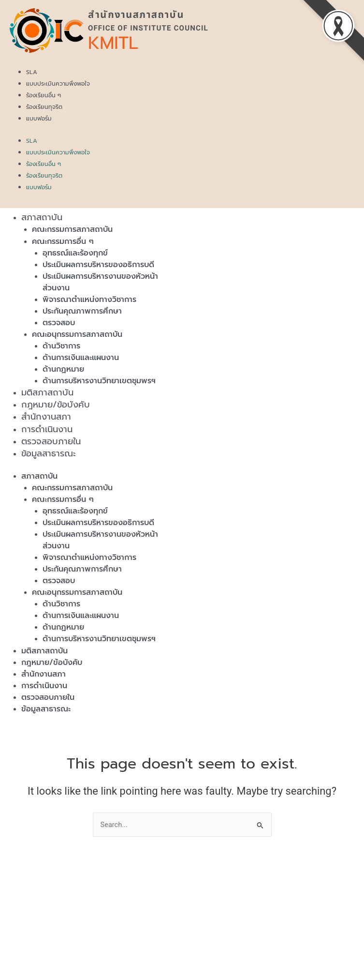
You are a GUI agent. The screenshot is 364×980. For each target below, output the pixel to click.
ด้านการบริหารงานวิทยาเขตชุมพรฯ (99, 381)
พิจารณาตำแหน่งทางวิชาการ (89, 300)
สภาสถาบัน (42, 217)
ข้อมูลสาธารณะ (49, 453)
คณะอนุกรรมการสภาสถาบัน (77, 334)
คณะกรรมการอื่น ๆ (63, 241)
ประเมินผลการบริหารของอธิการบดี (98, 265)
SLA (32, 72)
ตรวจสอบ (59, 323)
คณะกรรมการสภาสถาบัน (72, 229)
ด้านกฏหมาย (63, 369)
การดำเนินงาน (47, 429)
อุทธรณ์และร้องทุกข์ (75, 253)
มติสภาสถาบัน (47, 392)
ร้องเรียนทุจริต (44, 107)
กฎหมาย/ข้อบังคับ (56, 405)
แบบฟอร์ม (39, 119)
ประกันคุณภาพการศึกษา (82, 311)
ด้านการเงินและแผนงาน (81, 358)
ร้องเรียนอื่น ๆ (44, 95)
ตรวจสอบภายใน (51, 441)
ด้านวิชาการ (61, 346)
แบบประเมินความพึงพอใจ (58, 84)
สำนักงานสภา (46, 417)
